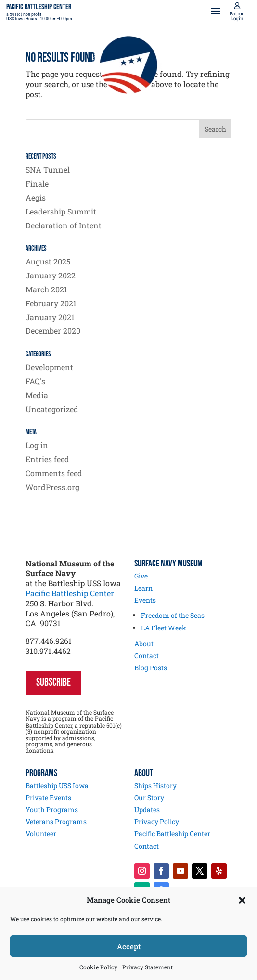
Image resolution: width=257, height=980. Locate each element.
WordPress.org (52, 487)
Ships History (155, 785)
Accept (129, 946)
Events (145, 600)
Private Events (48, 798)
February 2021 (51, 303)
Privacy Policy (157, 822)
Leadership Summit (61, 211)
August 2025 (48, 261)
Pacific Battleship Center (70, 593)
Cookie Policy (98, 967)
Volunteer (41, 834)
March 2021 (46, 289)
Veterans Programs (56, 822)
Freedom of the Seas (173, 615)
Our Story (149, 798)
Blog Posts (151, 668)
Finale (37, 183)
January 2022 (51, 275)
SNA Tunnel (48, 170)
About (144, 644)
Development (49, 367)
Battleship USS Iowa (57, 785)
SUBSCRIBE (53, 683)
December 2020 (53, 331)
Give (141, 576)
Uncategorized (52, 409)
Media (37, 395)
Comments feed (54, 473)
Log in (37, 445)
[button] (242, 900)
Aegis (36, 197)
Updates (147, 810)
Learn (143, 588)
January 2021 (50, 317)
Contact (147, 656)
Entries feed (47, 459)
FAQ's (35, 381)
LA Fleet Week (164, 628)
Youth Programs (52, 810)
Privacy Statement (148, 967)
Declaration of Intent (64, 225)
